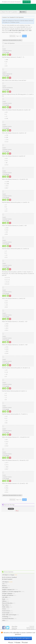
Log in (11, 642)
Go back (25, 642)
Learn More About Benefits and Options (18, 638)
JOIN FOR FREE (27, 2)
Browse (18, 642)
